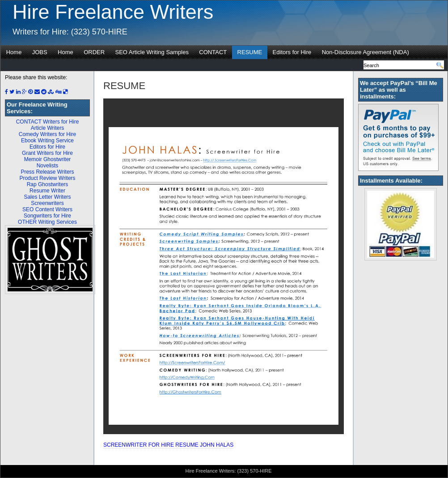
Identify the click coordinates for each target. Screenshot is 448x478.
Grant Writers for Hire (47, 153)
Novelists (48, 166)
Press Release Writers (47, 172)
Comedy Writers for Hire (47, 134)
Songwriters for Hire (47, 216)
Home (14, 52)
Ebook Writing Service (47, 141)
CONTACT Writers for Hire (48, 122)
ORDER (94, 52)
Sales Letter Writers (47, 197)
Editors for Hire (292, 52)
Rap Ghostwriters (48, 184)
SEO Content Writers (47, 209)
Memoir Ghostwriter (48, 159)
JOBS (40, 52)
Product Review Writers (47, 178)
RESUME (250, 52)
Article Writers (47, 128)
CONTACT (213, 52)
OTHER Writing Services (47, 222)
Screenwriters (47, 203)
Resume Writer (47, 191)
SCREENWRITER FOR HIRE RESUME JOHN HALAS (168, 445)
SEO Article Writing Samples (152, 52)
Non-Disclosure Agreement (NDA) (366, 52)
